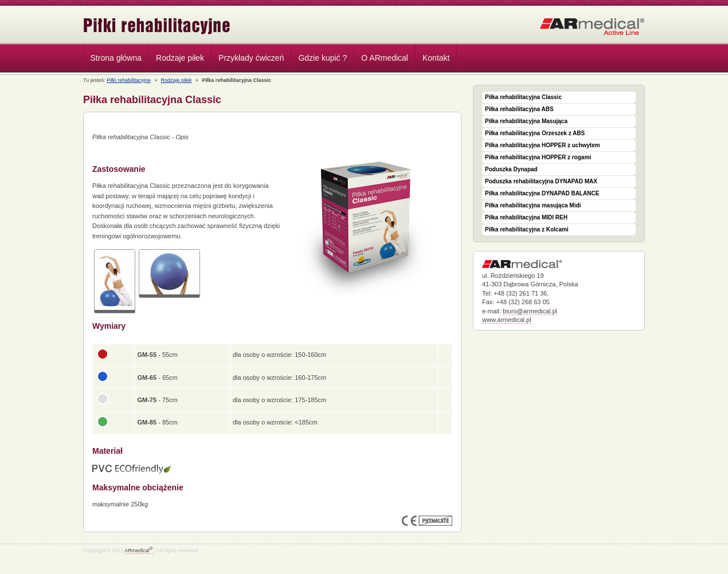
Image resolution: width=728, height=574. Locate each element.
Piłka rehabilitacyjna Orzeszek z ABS (535, 133)
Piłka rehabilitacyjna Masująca (526, 121)
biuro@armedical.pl (530, 311)
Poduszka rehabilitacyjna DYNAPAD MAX (541, 181)
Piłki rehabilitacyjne (157, 26)
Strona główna (116, 58)
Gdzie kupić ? (322, 58)
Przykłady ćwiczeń (251, 58)
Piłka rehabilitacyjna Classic (523, 97)
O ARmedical (385, 58)
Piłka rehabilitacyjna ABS (519, 109)
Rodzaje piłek (177, 60)
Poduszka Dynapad (511, 169)
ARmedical (138, 551)
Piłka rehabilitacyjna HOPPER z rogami (538, 157)
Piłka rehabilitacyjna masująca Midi (533, 205)
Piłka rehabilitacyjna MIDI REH (526, 217)
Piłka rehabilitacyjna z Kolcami (527, 229)
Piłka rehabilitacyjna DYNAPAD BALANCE (542, 193)
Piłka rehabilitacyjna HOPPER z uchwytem (543, 145)
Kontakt (436, 58)
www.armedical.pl (507, 320)
